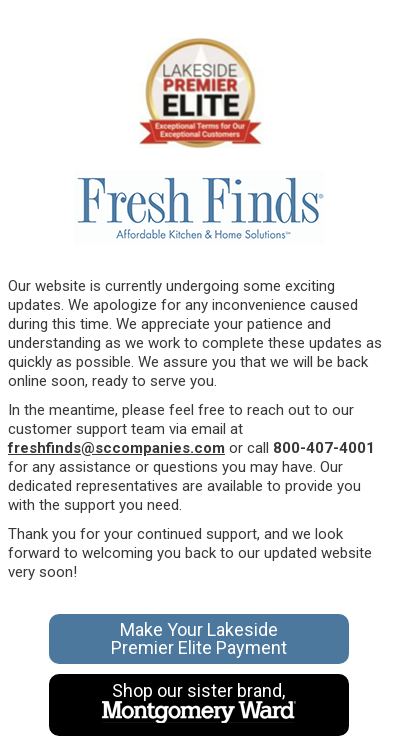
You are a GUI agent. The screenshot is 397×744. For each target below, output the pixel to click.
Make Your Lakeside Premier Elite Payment (199, 638)
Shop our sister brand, (198, 703)
